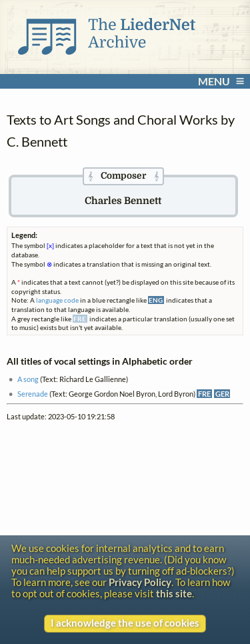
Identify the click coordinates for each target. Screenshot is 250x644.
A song (28, 379)
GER (222, 394)
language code (57, 300)
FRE (204, 394)
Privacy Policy (140, 582)
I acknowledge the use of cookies (125, 623)
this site (174, 594)
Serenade (33, 394)
